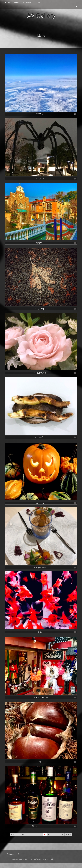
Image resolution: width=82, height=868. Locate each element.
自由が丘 (56, 243)
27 (62, 835)
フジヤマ (56, 114)
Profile (37, 3)
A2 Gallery (41, 16)
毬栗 (57, 762)
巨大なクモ (55, 179)
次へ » (68, 835)
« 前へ (22, 835)
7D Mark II (27, 3)
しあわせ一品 (55, 567)
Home (8, 3)
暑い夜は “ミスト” (54, 826)
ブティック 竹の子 (54, 697)
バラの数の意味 (54, 373)
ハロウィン (55, 503)
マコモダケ (55, 437)
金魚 (57, 632)
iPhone (17, 3)
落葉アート (55, 309)
